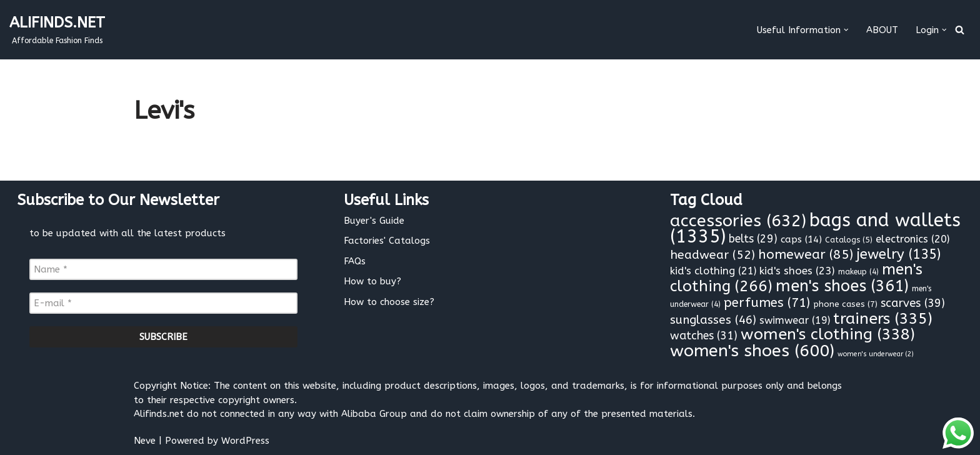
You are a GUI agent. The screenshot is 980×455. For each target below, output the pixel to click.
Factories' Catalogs (387, 241)
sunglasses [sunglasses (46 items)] (713, 320)
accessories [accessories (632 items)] (738, 221)
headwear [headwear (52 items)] (712, 255)
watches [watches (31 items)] (704, 336)
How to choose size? (389, 302)
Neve (145, 441)
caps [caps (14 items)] (801, 239)
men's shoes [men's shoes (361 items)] (842, 286)
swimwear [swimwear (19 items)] (795, 320)
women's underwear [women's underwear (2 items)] (876, 354)
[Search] (960, 30)
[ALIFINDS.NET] (57, 30)
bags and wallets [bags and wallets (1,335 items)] (815, 229)
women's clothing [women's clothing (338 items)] (828, 334)
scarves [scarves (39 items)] (913, 303)
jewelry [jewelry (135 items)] (898, 254)
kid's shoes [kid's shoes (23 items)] (797, 271)
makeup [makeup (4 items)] (858, 272)
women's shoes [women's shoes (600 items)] (752, 351)
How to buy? (372, 281)
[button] (846, 30)
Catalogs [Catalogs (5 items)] (849, 240)
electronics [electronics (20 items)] (912, 239)
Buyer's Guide (374, 221)
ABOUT (882, 30)
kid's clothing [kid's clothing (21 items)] (713, 271)
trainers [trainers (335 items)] (883, 319)
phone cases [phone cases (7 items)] (845, 304)
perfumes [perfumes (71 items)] (767, 302)
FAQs (355, 261)
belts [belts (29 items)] (753, 239)
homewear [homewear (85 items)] (806, 254)
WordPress (245, 441)
